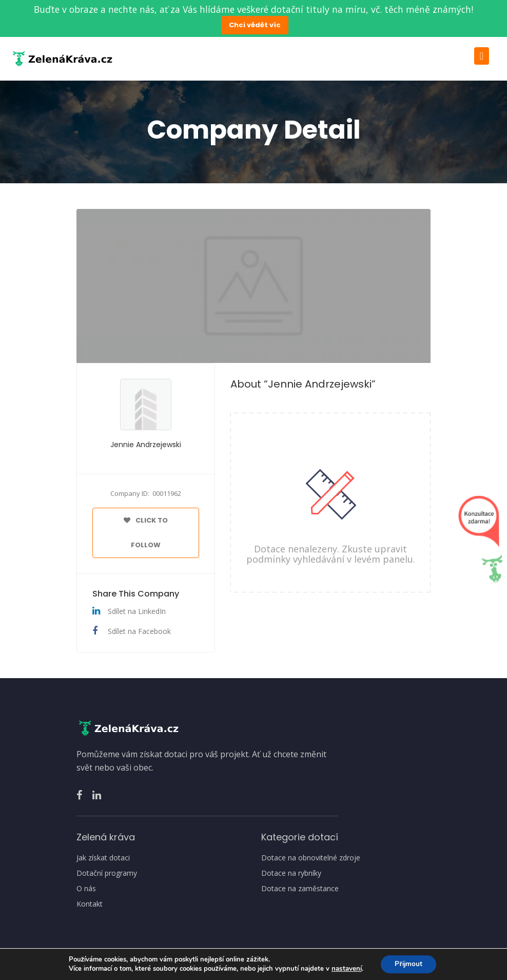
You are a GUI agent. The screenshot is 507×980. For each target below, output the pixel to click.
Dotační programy (107, 873)
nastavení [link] (345, 969)
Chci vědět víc (255, 25)
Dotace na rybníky (291, 873)
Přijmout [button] (408, 964)
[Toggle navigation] (482, 56)
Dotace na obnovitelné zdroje (311, 858)
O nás (86, 889)
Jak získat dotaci (103, 858)
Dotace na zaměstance (300, 889)
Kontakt (90, 904)
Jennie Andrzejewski (146, 445)
